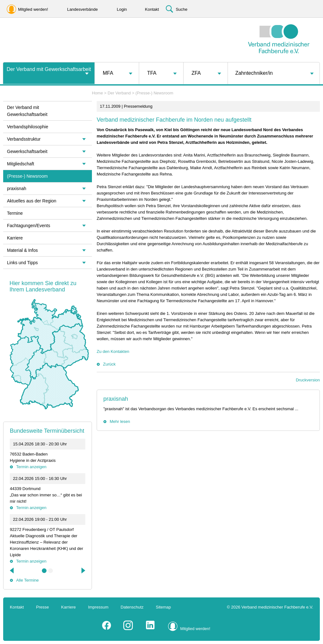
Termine (15, 213)
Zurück (109, 364)
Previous (12, 571)
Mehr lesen (120, 421)
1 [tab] (44, 571)
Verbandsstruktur (24, 139)
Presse (42, 607)
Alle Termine (27, 580)
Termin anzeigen (31, 467)
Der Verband (119, 93)
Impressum (98, 607)
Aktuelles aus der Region (32, 201)
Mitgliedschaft (21, 164)
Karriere (15, 238)
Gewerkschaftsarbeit (27, 151)
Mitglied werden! (195, 629)
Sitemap (164, 607)
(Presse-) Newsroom (154, 93)
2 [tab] (51, 571)
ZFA (196, 73)
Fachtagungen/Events (29, 226)
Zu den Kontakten (113, 351)
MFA (108, 73)
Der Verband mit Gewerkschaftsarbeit (49, 69)
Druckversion (308, 380)
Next (83, 571)
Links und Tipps (22, 263)
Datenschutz (132, 607)
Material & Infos (22, 250)
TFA (152, 73)
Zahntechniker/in (254, 73)
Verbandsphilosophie (28, 127)
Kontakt (17, 607)
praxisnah (116, 399)
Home (97, 93)
